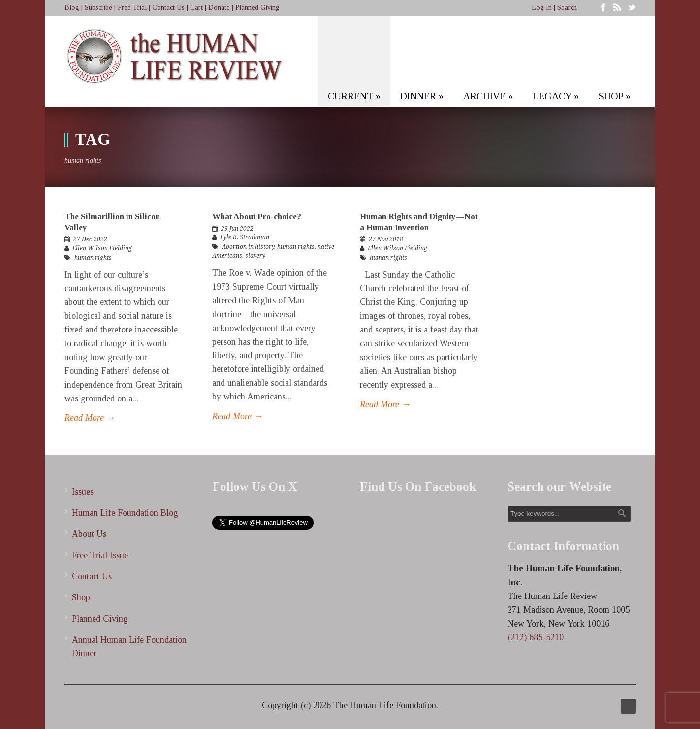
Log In (542, 8)
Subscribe (98, 8)
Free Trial (132, 8)
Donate (219, 8)
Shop (81, 597)
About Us (89, 534)
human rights (93, 258)
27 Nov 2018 (386, 239)
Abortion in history (248, 247)
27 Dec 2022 (90, 239)
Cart (196, 8)
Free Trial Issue (100, 555)
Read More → (90, 418)
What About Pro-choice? (257, 216)
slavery (255, 256)
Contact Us (168, 8)
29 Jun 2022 (237, 229)
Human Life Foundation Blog (125, 513)
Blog (72, 8)
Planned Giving (257, 8)
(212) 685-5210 (536, 637)
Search (567, 8)
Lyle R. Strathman (245, 237)
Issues (83, 492)
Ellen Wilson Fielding (102, 248)
